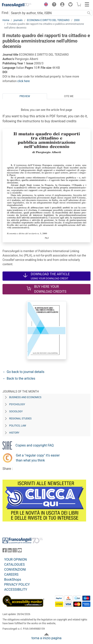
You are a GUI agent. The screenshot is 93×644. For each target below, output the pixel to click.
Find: (5, 13)
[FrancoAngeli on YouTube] (20, 551)
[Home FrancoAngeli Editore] (17, 5)
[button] (45, 5)
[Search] (89, 13)
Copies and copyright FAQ (35, 445)
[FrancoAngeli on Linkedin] (10, 551)
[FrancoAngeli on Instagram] (15, 551)
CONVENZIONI (15, 570)
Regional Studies (20, 419)
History (14, 433)
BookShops (13, 580)
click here (24, 81)
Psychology (17, 404)
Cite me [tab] (69, 96)
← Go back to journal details (23, 372)
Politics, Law (18, 426)
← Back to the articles (19, 378)
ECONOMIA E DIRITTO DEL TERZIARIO (48, 20)
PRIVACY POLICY (17, 585)
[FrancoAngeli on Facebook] (5, 551)
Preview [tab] (25, 96)
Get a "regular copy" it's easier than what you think (38, 458)
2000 (77, 20)
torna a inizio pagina (46, 638)
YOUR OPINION (15, 560)
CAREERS (11, 575)
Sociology (16, 411)
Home (6, 20)
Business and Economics (25, 397)
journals (18, 20)
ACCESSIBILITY (16, 590)
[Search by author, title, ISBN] (48, 13)
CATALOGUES (14, 565)
